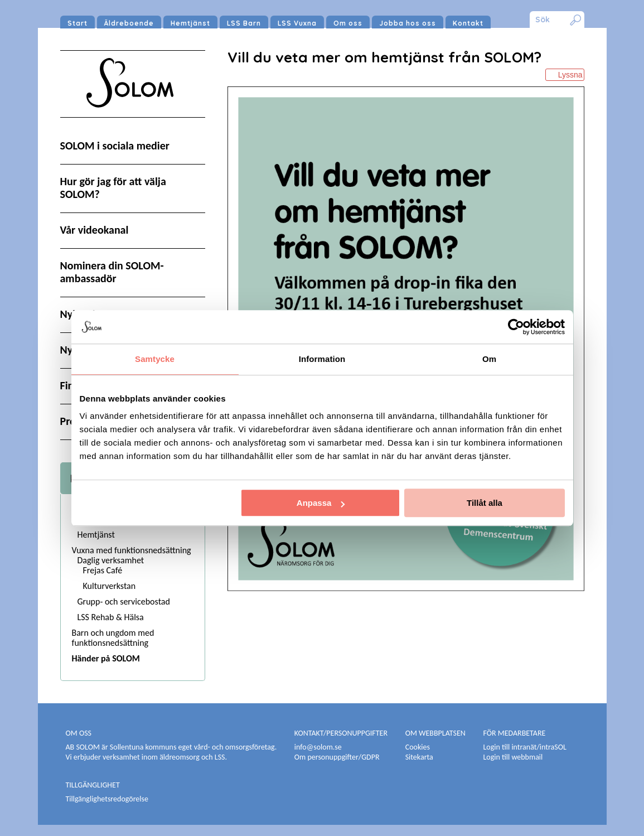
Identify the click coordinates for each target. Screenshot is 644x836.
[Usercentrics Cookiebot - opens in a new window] (516, 327)
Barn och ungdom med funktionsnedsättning (113, 638)
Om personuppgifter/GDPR (337, 757)
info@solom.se (319, 747)
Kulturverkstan (110, 586)
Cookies (418, 747)
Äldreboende (129, 23)
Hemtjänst (190, 23)
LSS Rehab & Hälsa (111, 617)
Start (78, 23)
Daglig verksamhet (111, 560)
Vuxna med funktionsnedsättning (132, 550)
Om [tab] (489, 359)
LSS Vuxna (297, 23)
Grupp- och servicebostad (124, 601)
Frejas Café (103, 570)
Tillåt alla (485, 503)
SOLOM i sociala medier (115, 146)
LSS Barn (244, 23)
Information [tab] (322, 359)
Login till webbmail (513, 757)
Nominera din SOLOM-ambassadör (112, 272)
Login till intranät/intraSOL (524, 747)
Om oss (348, 23)
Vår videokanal (95, 230)
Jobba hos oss (408, 23)
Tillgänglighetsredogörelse (107, 799)
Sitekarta (419, 757)
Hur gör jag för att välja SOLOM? (113, 188)
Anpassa (321, 503)
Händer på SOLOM (106, 658)
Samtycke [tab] (155, 359)
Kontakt (468, 23)
